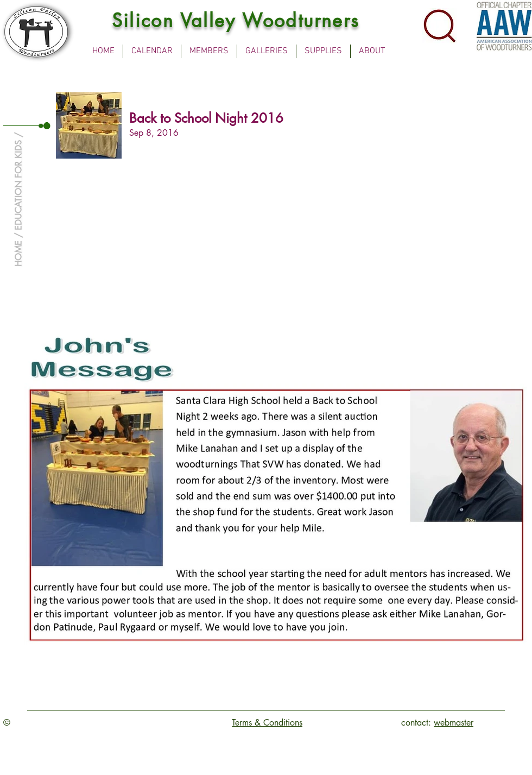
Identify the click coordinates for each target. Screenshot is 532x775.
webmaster (454, 723)
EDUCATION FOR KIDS (18, 185)
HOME (18, 254)
